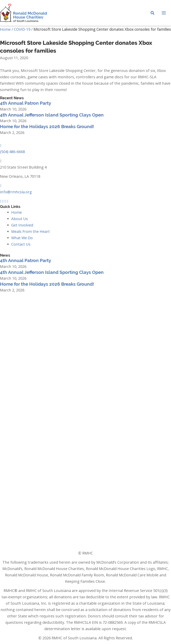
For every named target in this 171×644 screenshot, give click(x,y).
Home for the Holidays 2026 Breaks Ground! (47, 127)
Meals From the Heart (30, 231)
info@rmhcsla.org (16, 192)
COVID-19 (22, 29)
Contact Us (21, 244)
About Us (20, 219)
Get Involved (22, 225)
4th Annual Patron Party (26, 103)
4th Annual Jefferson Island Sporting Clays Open (52, 115)
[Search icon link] (153, 13)
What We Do (22, 238)
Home (5, 29)
